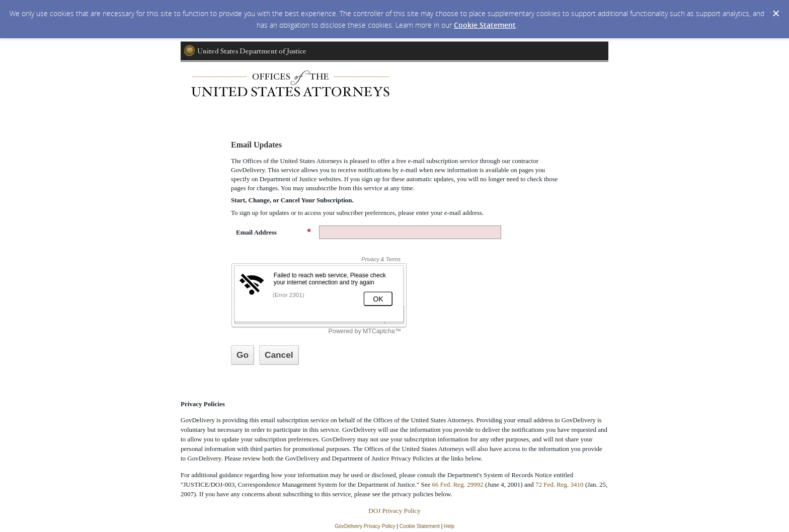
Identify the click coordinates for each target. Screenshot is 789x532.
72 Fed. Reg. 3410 (560, 484)
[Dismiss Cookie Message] (776, 14)
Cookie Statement (485, 25)
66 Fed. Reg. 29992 (457, 484)
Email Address (274, 232)
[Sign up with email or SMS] (243, 355)
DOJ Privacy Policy (394, 511)
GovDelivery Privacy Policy (365, 526)
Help (449, 526)
